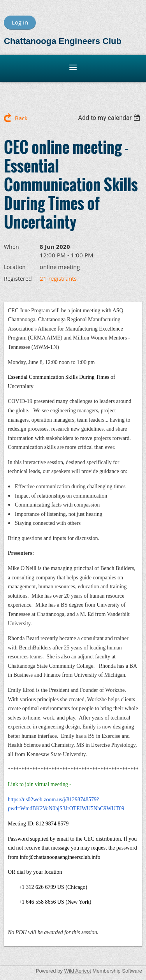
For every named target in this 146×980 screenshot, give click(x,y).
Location (15, 267)
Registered (18, 279)
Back (21, 118)
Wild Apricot (78, 971)
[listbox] (110, 118)
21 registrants (58, 278)
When (11, 247)
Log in (20, 22)
